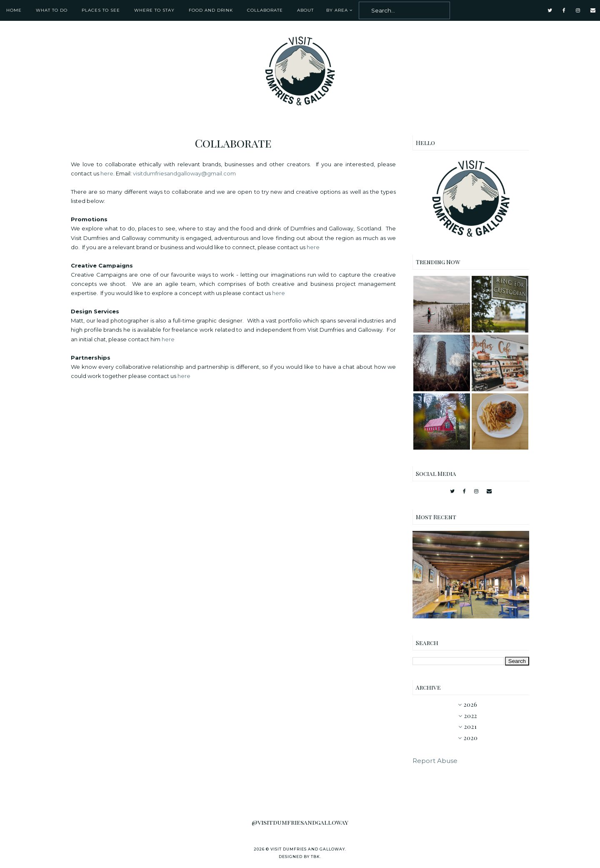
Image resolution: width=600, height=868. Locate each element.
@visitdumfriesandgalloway (300, 822)
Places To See (101, 10)
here (107, 173)
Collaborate (265, 10)
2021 (471, 727)
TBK (315, 857)
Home (14, 10)
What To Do (52, 10)
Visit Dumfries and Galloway (308, 849)
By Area (337, 10)
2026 (471, 704)
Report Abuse (435, 761)
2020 (471, 738)
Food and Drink (211, 10)
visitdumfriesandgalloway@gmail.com (184, 173)
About (305, 10)
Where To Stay (154, 10)
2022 (471, 716)
